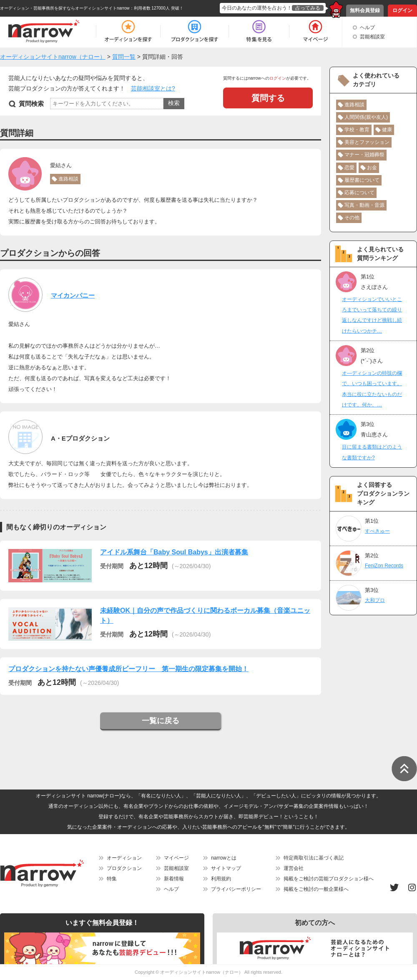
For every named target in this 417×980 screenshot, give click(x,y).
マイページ (176, 858)
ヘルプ (367, 28)
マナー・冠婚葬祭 (364, 155)
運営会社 (294, 868)
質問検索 (31, 104)
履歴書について (362, 180)
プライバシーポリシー (236, 889)
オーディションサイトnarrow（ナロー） (202, 972)
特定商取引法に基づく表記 (314, 858)
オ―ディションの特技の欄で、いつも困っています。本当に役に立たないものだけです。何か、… (372, 389)
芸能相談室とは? (153, 88)
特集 (112, 879)
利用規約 (221, 879)
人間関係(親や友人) (366, 117)
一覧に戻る (161, 721)
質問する (268, 98)
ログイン (402, 10)
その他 (352, 218)
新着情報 (174, 879)
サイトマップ (226, 868)
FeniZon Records (384, 566)
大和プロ (375, 600)
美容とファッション (367, 142)
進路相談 (68, 179)
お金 (372, 168)
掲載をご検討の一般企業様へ (316, 889)
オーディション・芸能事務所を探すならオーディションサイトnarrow (65, 8)
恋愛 (349, 168)
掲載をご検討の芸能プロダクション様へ (329, 879)
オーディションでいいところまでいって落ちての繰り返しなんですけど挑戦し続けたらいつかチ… (372, 315)
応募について (359, 193)
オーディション (124, 858)
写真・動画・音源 (364, 205)
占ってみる (308, 8)
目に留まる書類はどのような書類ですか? (372, 452)
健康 (387, 130)
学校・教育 (357, 130)
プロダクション (124, 868)
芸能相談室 (372, 37)
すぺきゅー (377, 531)
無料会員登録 (365, 10)
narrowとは (224, 858)
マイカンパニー (73, 295)
